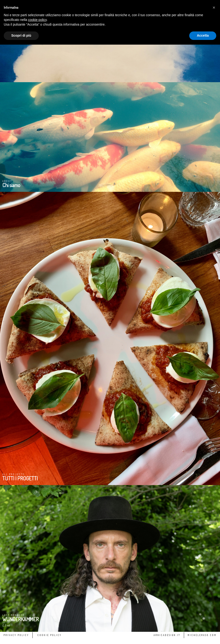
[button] (214, 8)
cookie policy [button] (37, 20)
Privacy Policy (16, 635)
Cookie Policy (49, 635)
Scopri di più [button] (21, 35)
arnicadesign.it (167, 635)
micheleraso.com (202, 635)
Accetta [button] (203, 35)
